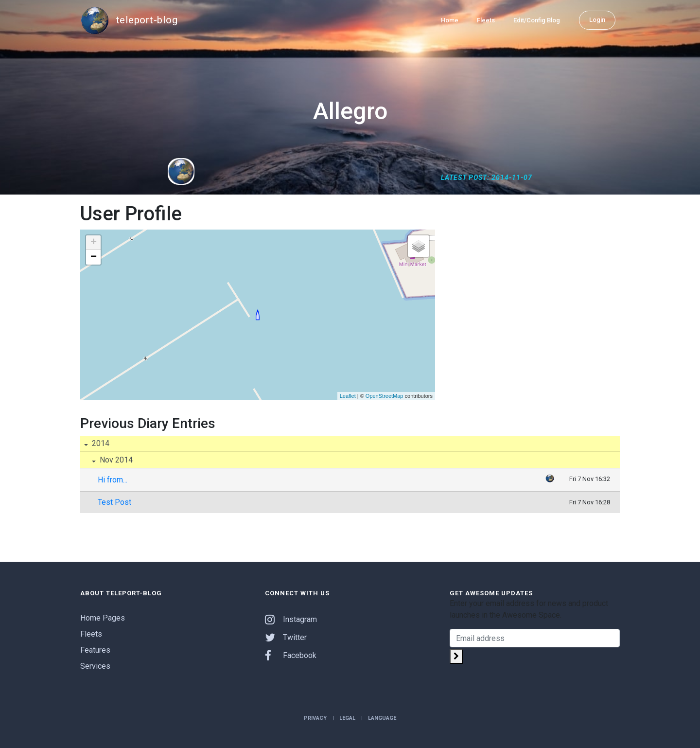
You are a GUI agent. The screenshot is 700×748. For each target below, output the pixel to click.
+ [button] (94, 243)
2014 (100, 443)
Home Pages (103, 618)
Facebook (291, 655)
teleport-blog (129, 20)
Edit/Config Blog (537, 20)
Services (95, 666)
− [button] (94, 257)
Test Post (114, 502)
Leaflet (348, 396)
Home (450, 20)
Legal (347, 718)
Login (597, 20)
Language (382, 718)
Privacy (315, 718)
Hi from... (113, 480)
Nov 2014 (115, 460)
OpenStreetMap (385, 396)
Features (95, 650)
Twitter (286, 637)
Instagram (291, 619)
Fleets (486, 20)
